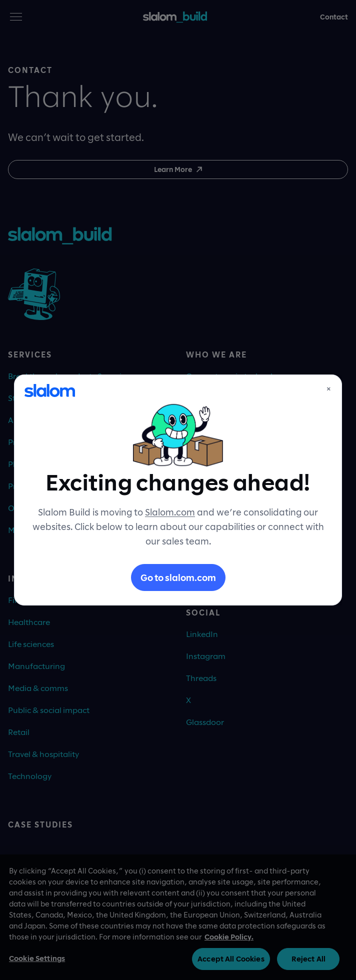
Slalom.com (170, 512)
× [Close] (329, 388)
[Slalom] (49, 390)
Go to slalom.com (178, 577)
